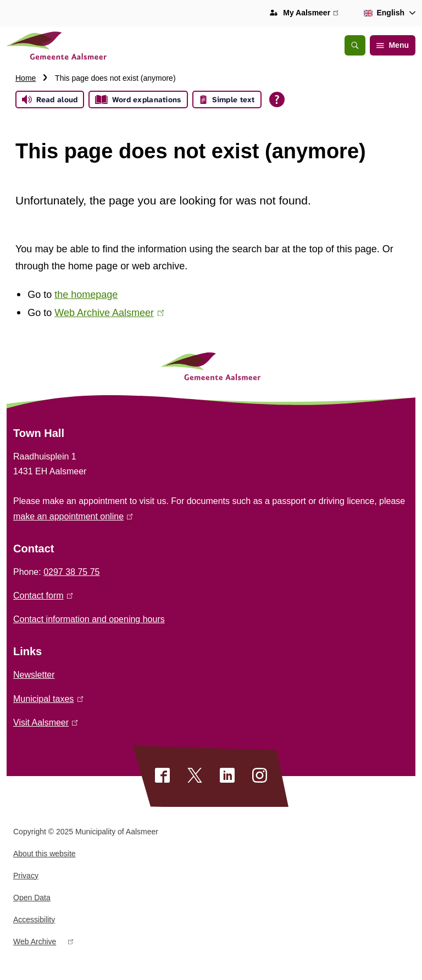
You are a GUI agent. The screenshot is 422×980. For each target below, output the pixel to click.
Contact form (43, 596)
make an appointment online (73, 516)
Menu (393, 45)
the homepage (86, 295)
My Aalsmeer (310, 13)
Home (26, 78)
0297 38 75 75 (71, 572)
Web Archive (43, 943)
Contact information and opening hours (89, 619)
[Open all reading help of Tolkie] (277, 99)
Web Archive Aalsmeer (109, 313)
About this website (45, 854)
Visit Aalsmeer (45, 722)
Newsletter (34, 675)
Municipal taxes (48, 699)
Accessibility (34, 920)
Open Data (32, 898)
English (382, 13)
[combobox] (388, 13)
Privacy (26, 876)
